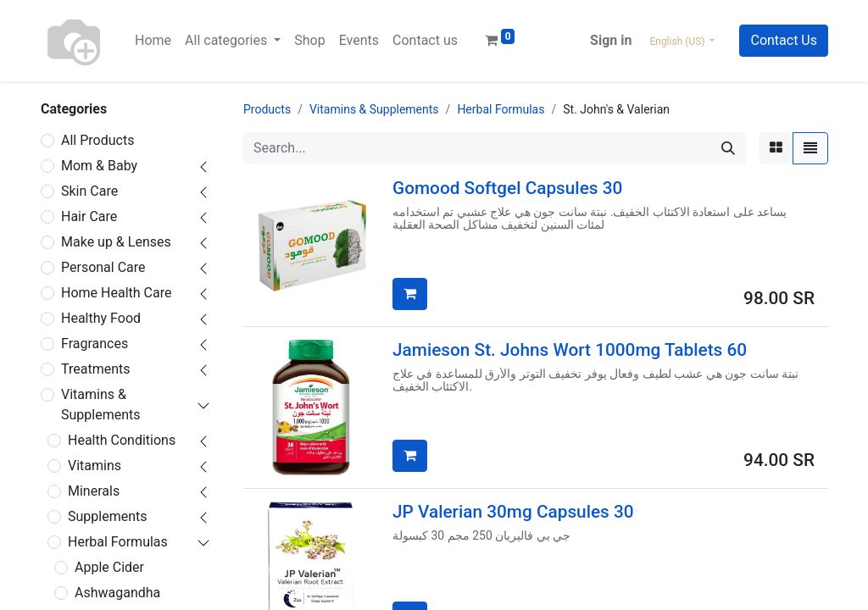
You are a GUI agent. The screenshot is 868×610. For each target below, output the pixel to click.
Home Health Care (116, 293)
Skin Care (89, 191)
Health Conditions (122, 440)
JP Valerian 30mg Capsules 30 (513, 512)
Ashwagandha (117, 593)
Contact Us (784, 40)
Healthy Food (101, 318)
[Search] (728, 148)
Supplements (108, 516)
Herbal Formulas (118, 542)
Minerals (94, 491)
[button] (410, 294)
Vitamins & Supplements (101, 405)
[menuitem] (153, 41)
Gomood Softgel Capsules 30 (507, 188)
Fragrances (95, 344)
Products (267, 109)
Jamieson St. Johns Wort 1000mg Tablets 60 (570, 350)
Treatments (96, 369)
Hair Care (89, 216)
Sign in (611, 40)
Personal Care (103, 267)
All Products (97, 140)
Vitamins (95, 466)
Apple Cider (109, 567)
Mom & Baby (99, 166)
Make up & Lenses (116, 242)
